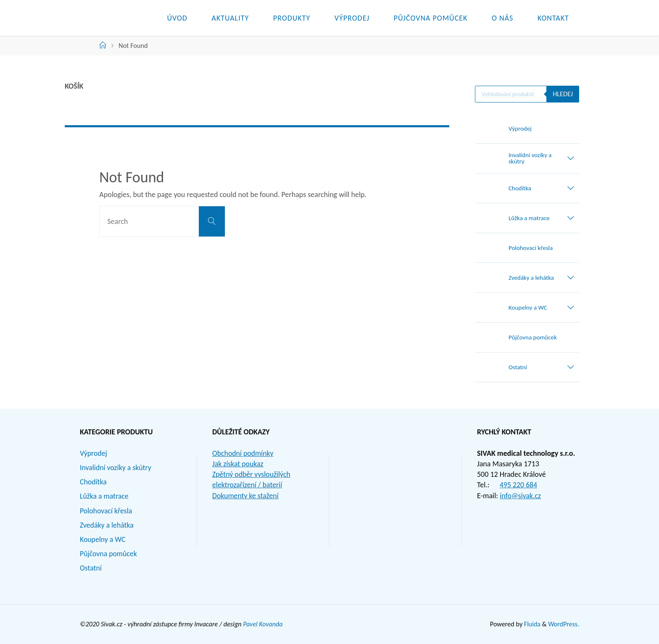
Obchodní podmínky (243, 453)
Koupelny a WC (103, 539)
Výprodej (94, 453)
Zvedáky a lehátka (107, 525)
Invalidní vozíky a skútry (116, 468)
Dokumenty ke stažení (246, 496)
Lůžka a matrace (104, 496)
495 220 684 (519, 485)
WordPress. (563, 624)
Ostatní (91, 568)
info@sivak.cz (521, 496)
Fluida (531, 624)
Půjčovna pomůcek (109, 554)
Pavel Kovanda (263, 624)
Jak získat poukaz (238, 464)
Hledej (563, 94)
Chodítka (94, 482)
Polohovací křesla (106, 511)
